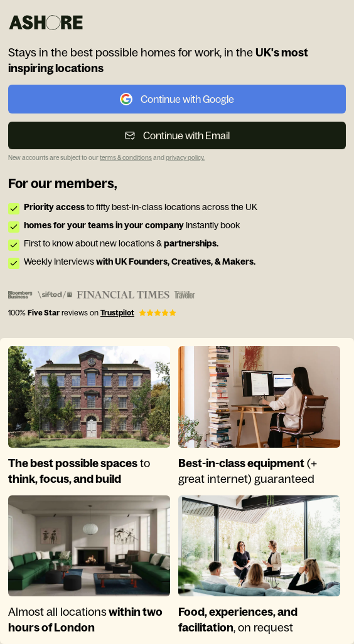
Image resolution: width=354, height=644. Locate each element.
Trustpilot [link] (117, 313)
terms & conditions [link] (126, 158)
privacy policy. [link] (185, 158)
